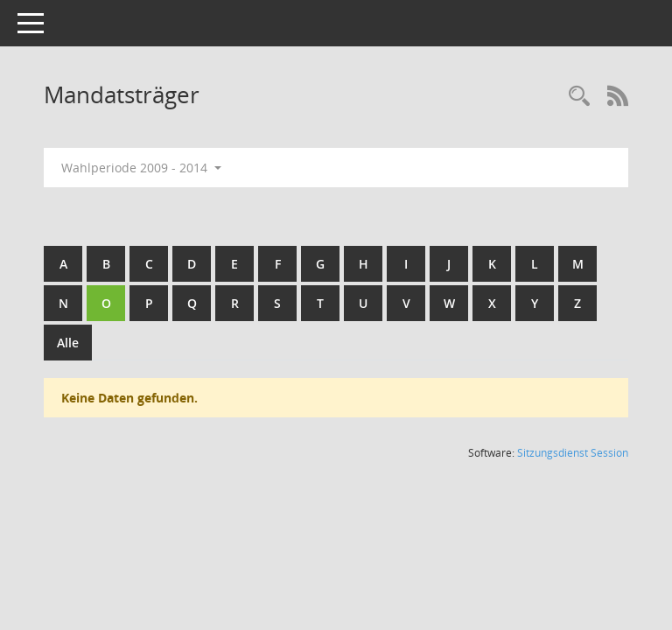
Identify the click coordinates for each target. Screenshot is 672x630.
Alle (68, 343)
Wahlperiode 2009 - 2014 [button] (141, 168)
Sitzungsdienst (573, 453)
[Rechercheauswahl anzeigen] (579, 97)
